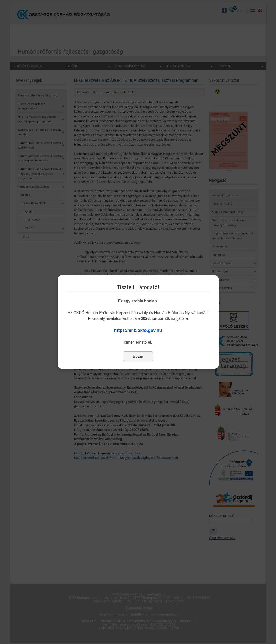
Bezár (138, 356)
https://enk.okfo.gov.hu (138, 330)
